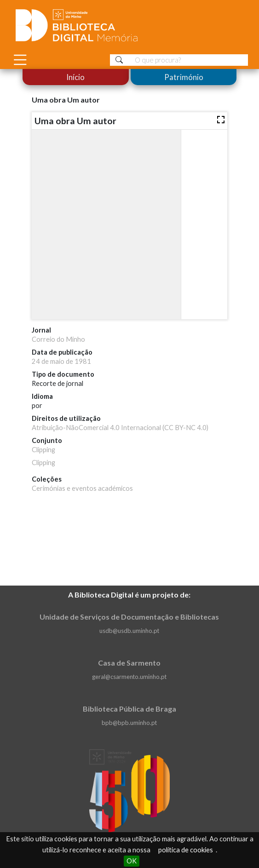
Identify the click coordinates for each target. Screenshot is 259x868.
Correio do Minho (58, 339)
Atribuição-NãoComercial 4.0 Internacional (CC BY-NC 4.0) (120, 428)
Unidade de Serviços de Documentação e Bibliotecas (129, 617)
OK (132, 861)
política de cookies (186, 850)
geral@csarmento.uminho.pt (129, 677)
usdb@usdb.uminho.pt (129, 631)
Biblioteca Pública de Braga (129, 709)
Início (75, 77)
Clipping (43, 450)
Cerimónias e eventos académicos (82, 488)
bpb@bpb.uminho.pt (129, 723)
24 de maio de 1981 (61, 361)
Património (183, 77)
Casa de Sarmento (129, 663)
